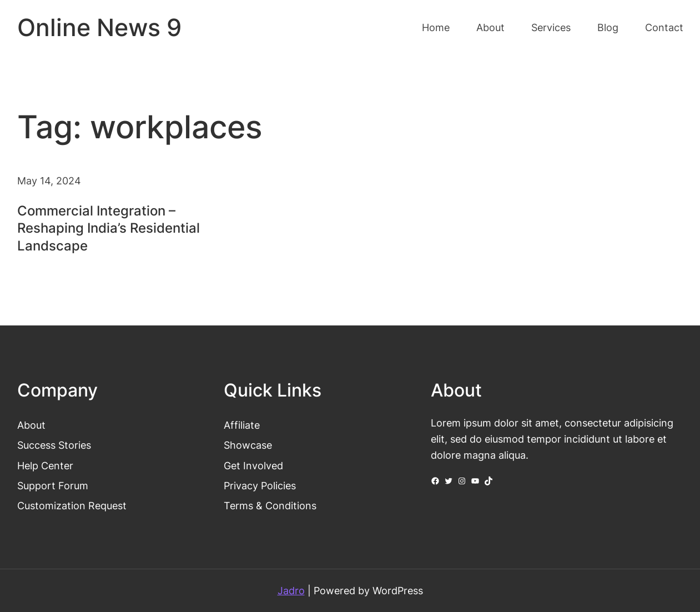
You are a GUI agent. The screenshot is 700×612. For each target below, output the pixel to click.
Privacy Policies (260, 485)
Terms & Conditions (270, 505)
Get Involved (253, 465)
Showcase (248, 445)
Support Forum (53, 485)
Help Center (45, 465)
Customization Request (72, 505)
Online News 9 (99, 27)
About (31, 425)
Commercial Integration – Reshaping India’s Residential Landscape (109, 228)
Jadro (291, 590)
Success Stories (54, 445)
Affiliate (242, 425)
